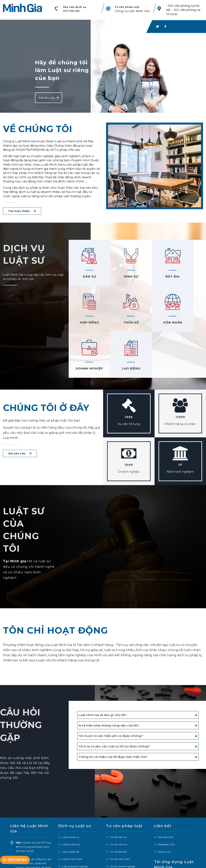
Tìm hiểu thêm (22, 212)
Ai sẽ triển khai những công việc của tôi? (109, 680)
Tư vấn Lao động (120, 829)
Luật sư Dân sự (70, 792)
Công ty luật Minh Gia (132, 11)
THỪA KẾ (86, 323)
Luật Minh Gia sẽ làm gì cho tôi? (103, 670)
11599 (180, 372)
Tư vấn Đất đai (118, 807)
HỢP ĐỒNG (189, 277)
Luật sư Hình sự (71, 799)
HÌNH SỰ (120, 277)
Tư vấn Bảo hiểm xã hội (123, 836)
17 (180, 420)
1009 (129, 420)
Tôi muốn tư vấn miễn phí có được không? (111, 691)
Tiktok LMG (164, 807)
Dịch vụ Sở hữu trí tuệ (75, 836)
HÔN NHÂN (120, 323)
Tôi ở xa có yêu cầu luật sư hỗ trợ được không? (114, 701)
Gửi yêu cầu (49, 98)
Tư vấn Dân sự (118, 792)
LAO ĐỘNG (189, 323)
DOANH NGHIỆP (155, 323)
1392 (129, 372)
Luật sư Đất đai (71, 807)
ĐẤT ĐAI (154, 277)
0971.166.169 (71, 11)
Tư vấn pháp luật (127, 7)
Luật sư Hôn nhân (72, 814)
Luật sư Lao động (72, 829)
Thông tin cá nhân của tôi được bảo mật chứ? (113, 712)
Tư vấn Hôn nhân (120, 814)
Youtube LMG (166, 792)
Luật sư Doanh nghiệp (75, 821)
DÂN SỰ (86, 277)
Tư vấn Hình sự (118, 799)
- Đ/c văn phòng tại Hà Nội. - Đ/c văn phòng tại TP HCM (183, 10)
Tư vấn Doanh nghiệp (122, 821)
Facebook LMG (166, 799)
